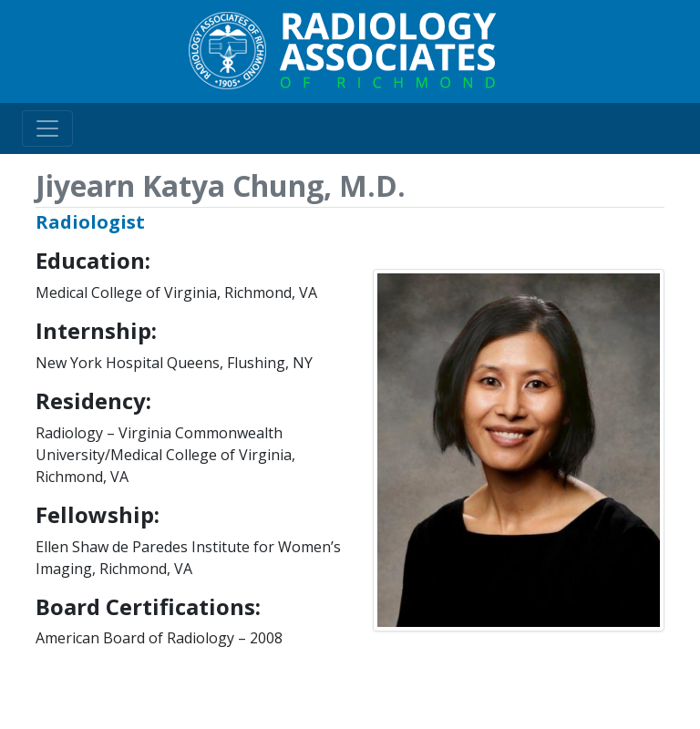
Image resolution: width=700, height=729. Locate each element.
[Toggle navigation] (47, 128)
